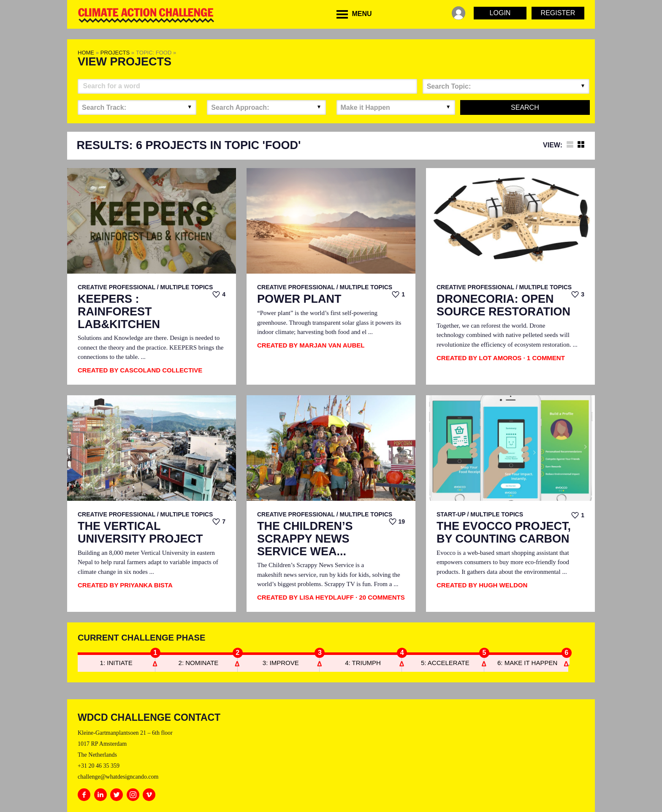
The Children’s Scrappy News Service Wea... (305, 539)
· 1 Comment (544, 358)
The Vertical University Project (140, 533)
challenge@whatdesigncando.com (118, 777)
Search (525, 107)
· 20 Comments (380, 597)
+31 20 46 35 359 (99, 766)
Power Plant (299, 299)
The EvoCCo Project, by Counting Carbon (504, 533)
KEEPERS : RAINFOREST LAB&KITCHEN (119, 312)
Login (500, 13)
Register (558, 13)
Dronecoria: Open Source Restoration (503, 306)
